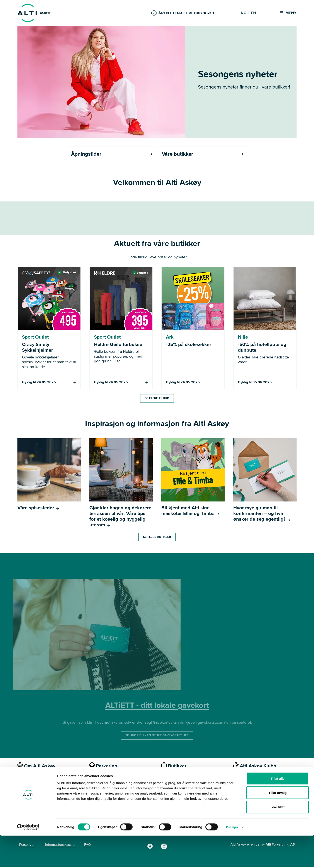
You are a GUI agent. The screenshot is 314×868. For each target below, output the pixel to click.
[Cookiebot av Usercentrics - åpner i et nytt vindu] (28, 859)
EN (253, 13)
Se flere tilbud (157, 399)
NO (244, 13)
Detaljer (232, 859)
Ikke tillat (278, 839)
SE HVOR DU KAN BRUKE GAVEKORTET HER (157, 736)
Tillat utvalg (277, 825)
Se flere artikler (157, 538)
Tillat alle (278, 811)
